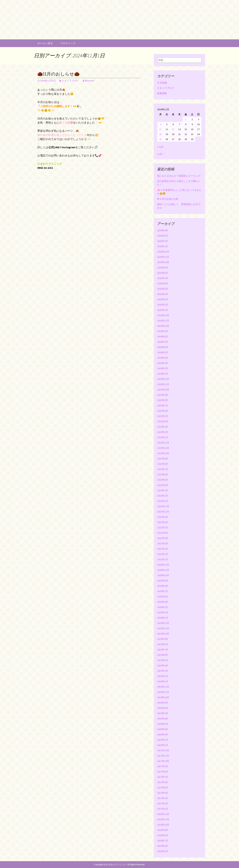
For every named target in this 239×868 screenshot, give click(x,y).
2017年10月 (163, 761)
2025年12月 (163, 252)
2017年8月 (163, 772)
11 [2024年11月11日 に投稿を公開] (160, 129)
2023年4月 (163, 421)
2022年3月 (163, 490)
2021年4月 (163, 543)
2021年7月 (163, 528)
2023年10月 (163, 390)
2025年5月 (163, 289)
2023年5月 (163, 416)
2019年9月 (163, 639)
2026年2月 (163, 241)
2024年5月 (163, 352)
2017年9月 (163, 766)
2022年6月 (163, 474)
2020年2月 (163, 612)
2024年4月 (163, 358)
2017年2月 (163, 803)
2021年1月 (163, 559)
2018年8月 (163, 708)
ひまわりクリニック (116, 864)
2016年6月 (163, 846)
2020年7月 (163, 591)
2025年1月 (163, 310)
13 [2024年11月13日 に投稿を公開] (173, 129)
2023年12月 (163, 379)
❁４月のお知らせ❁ (168, 199)
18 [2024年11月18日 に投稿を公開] (160, 134)
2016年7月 (163, 841)
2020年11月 (163, 570)
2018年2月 (163, 740)
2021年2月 (163, 554)
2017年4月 (163, 793)
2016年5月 (163, 851)
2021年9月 (163, 517)
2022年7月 (163, 469)
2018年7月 (163, 713)
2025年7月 (163, 278)
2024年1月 (163, 374)
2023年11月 (163, 384)
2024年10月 (163, 326)
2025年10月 (163, 262)
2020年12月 (163, 565)
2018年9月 (163, 703)
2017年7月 (163, 777)
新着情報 (162, 93)
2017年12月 (163, 750)
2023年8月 (163, 400)
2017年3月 (163, 798)
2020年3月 (163, 607)
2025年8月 (163, 273)
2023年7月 (163, 406)
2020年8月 (163, 586)
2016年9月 (163, 830)
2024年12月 (163, 315)
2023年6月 (163, 411)
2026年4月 (163, 230)
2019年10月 (163, 634)
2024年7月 (163, 342)
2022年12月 (163, 443)
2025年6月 (163, 283)
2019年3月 (163, 671)
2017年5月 (163, 788)
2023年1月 (163, 437)
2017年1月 (163, 809)
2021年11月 (163, 512)
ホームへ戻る (45, 43)
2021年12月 (163, 506)
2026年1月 (163, 246)
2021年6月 (163, 533)
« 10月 (160, 147)
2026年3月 (163, 236)
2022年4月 (163, 485)
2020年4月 (163, 602)
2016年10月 (163, 825)
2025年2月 (163, 305)
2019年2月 (163, 676)
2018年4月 (163, 729)
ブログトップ (68, 43)
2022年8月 (163, 464)
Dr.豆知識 (162, 83)
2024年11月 (163, 321)
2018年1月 (163, 745)
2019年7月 (163, 650)
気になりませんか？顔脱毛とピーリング (179, 176)
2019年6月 (163, 655)
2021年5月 (163, 538)
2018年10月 (163, 697)
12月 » (160, 154)
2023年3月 (163, 427)
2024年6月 (163, 347)
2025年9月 (163, 268)
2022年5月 (163, 480)
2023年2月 (163, 432)
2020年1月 (163, 618)
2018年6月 (163, 719)
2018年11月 (163, 692)
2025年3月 (163, 299)
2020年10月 (163, 575)
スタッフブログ (70, 81)
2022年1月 (163, 501)
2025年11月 (163, 257)
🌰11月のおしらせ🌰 (58, 74)
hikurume (89, 81)
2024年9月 (163, 331)
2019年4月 (163, 666)
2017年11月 (163, 756)
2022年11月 (163, 448)
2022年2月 (163, 496)
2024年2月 (163, 368)
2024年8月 (163, 337)
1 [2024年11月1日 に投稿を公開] (186, 119)
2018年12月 (163, 687)
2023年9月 (163, 395)
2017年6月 (163, 782)
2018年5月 (163, 724)
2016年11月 (163, 819)
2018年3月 (163, 734)
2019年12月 (163, 623)
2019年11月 (163, 628)
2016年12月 (163, 814)
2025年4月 (163, 294)
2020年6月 (163, 597)
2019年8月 (163, 644)
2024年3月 (163, 363)
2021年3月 (163, 549)
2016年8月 (163, 835)
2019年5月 (163, 660)
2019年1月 (163, 681)
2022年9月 (163, 459)
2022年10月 (163, 453)
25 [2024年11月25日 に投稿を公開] (160, 139)
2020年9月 (163, 581)
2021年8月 (163, 522)
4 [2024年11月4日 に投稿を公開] (161, 124)
